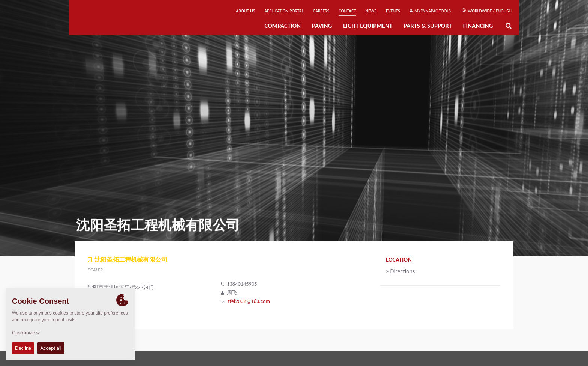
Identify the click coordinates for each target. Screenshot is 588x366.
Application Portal (284, 11)
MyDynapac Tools (430, 11)
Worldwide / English (487, 11)
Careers (321, 11)
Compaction (283, 26)
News (371, 11)
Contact (347, 11)
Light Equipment (368, 26)
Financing (478, 26)
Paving (322, 26)
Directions (403, 271)
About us (245, 11)
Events (393, 11)
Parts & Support (428, 26)
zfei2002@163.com (249, 301)
